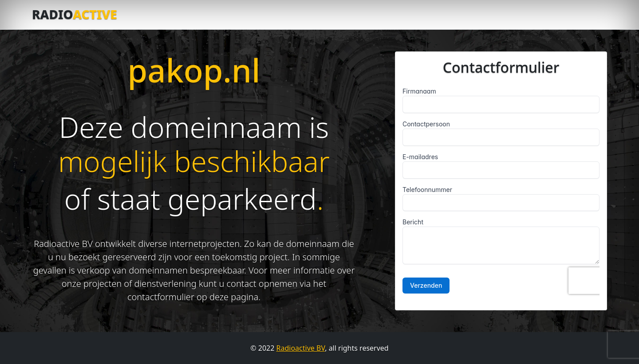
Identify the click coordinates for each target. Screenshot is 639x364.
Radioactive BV (301, 348)
